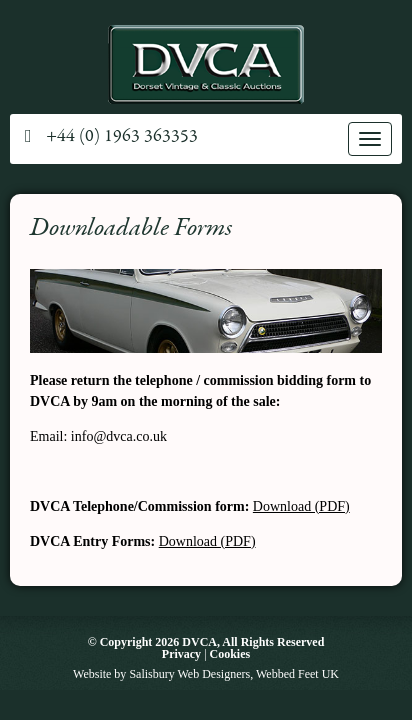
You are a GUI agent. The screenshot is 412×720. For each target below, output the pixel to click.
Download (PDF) (301, 506)
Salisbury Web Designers (189, 674)
